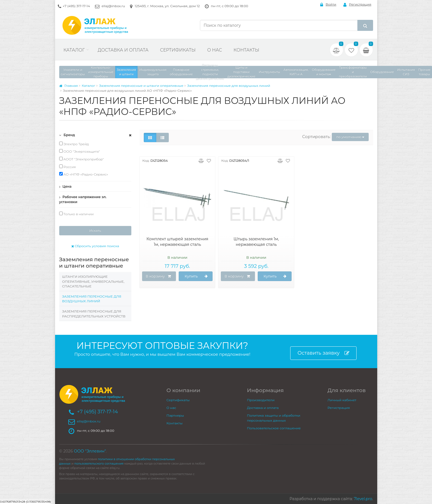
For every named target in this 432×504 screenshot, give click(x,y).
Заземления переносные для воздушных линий (229, 86)
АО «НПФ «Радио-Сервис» (84, 174)
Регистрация (357, 5)
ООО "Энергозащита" (80, 151)
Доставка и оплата (123, 50)
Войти (328, 5)
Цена (65, 186)
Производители (261, 400)
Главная (69, 86)
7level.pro (363, 499)
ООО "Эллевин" (90, 451)
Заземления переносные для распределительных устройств (94, 314)
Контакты (246, 50)
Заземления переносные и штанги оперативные (141, 86)
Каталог (74, 50)
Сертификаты (178, 50)
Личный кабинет (342, 400)
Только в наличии (77, 214)
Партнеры (175, 415)
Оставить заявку (323, 353)
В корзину (158, 276)
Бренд (67, 135)
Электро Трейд (74, 144)
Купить (196, 276)
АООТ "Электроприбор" (82, 159)
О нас (214, 50)
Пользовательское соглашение (274, 428)
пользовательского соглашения (99, 464)
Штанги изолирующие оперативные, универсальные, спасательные (93, 281)
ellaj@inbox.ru (113, 6)
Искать (95, 231)
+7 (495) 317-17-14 (76, 6)
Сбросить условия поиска (95, 246)
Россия (68, 167)
